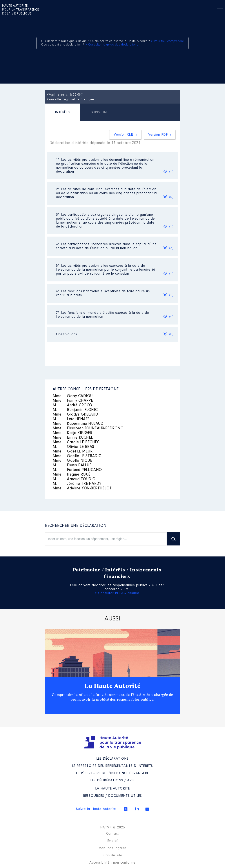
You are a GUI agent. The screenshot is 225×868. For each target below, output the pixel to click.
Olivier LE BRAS (73, 447)
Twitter (126, 809)
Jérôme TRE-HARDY (77, 484)
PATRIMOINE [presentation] (99, 112)
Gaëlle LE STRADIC (77, 456)
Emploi (113, 841)
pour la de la (21, 10)
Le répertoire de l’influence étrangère (112, 773)
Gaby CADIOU (73, 396)
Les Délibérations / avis (112, 780)
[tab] (62, 113)
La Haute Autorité (112, 686)
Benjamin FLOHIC (75, 410)
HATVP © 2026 (113, 828)
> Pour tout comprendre (168, 41)
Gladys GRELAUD (75, 415)
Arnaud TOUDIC (74, 479)
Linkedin (137, 809)
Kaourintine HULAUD (78, 424)
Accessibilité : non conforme (112, 863)
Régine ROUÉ (72, 475)
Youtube (147, 809)
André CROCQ (73, 405)
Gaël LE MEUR (73, 452)
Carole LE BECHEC (76, 442)
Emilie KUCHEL (73, 438)
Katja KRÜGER (73, 433)
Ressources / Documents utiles (112, 796)
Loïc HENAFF (71, 419)
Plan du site (112, 855)
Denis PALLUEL (73, 465)
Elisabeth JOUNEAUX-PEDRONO (88, 429)
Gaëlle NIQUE (73, 461)
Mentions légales (113, 848)
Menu (220, 9)
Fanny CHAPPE (73, 401)
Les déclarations (112, 759)
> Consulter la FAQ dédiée (117, 593)
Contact (113, 834)
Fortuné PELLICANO (77, 470)
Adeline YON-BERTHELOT (82, 489)
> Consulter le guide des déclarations (112, 45)
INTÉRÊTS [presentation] (62, 112)
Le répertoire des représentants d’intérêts (113, 766)
